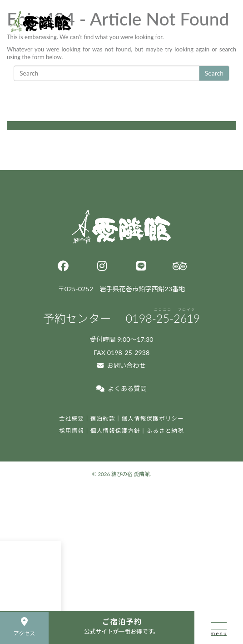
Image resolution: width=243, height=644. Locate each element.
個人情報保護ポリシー (153, 418)
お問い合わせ (121, 365)
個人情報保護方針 (115, 431)
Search (214, 73)
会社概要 (72, 418)
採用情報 (72, 431)
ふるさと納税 (166, 431)
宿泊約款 (103, 418)
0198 (163, 318)
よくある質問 (121, 388)
